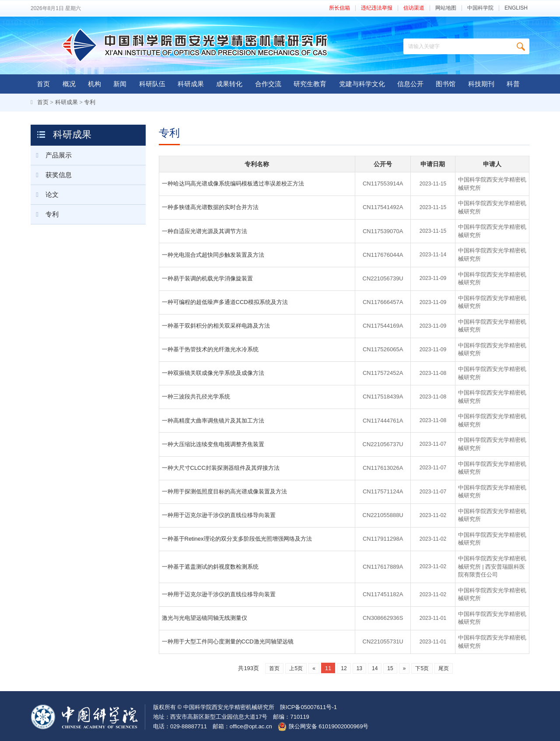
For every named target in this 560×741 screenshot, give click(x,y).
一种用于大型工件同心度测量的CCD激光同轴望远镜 (228, 641)
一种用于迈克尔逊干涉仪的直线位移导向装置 (219, 515)
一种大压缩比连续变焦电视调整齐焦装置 (213, 444)
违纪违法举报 (377, 8)
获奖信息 (51, 175)
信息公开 (410, 84)
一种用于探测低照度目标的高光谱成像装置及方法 (224, 491)
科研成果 (191, 84)
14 (375, 668)
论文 (45, 195)
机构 (94, 84)
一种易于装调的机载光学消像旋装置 (207, 278)
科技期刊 (481, 84)
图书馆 (446, 84)
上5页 (296, 668)
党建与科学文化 (362, 84)
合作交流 (268, 84)
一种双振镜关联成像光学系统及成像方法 (213, 373)
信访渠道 (414, 8)
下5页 (422, 668)
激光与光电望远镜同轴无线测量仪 (205, 618)
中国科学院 (480, 8)
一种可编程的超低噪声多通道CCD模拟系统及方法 (225, 302)
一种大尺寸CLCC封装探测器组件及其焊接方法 (221, 468)
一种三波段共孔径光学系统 (196, 397)
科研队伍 (152, 84)
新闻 (120, 84)
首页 (43, 84)
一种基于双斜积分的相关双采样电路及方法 (216, 326)
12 (344, 668)
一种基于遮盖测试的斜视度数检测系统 (210, 567)
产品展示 (51, 155)
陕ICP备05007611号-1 (308, 707)
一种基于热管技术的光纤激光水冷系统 (210, 349)
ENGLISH (516, 8)
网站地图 (446, 8)
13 (359, 668)
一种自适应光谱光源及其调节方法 (205, 231)
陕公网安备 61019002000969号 (329, 726)
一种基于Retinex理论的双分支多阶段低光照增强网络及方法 (237, 539)
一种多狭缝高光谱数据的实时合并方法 (210, 207)
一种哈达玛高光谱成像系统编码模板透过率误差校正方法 (233, 184)
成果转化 (229, 84)
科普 (513, 84)
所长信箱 (339, 8)
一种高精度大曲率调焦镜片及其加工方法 (213, 421)
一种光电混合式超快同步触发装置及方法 (213, 255)
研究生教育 (310, 84)
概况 (69, 84)
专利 (90, 102)
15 (390, 668)
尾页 (444, 668)
